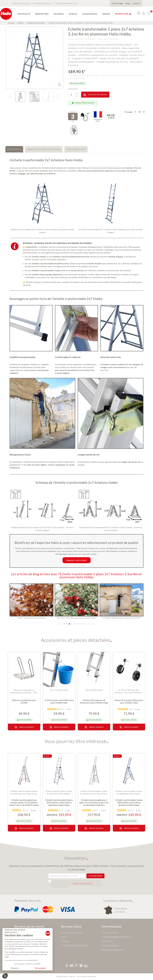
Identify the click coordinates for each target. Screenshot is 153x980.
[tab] (14, 149)
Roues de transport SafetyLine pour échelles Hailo (129, 701)
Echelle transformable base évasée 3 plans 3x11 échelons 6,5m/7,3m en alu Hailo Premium (24, 803)
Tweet (139, 112)
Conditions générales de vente (117, 937)
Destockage (117, 3)
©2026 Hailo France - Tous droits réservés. (76, 977)
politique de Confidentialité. (83, 883)
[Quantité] (71, 95)
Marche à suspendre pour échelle (24, 701)
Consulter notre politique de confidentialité (21, 960)
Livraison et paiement (72, 933)
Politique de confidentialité (75, 945)
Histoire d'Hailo (110, 933)
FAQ (63, 937)
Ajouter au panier (95, 95)
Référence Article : (77, 39)
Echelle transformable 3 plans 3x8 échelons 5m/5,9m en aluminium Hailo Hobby (129, 803)
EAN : (100, 39)
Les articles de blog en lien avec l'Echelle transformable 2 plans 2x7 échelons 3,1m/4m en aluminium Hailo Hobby (77, 576)
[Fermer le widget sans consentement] (15, 930)
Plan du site (107, 941)
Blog (128, 3)
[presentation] (10, 96)
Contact (136, 3)
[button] (60, 624)
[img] (60, 85)
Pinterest (144, 112)
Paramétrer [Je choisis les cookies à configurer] (15, 968)
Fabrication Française (112, 950)
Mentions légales (110, 945)
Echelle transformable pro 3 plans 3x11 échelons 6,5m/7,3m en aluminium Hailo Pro (94, 803)
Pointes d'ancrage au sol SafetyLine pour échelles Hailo (94, 701)
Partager (135, 112)
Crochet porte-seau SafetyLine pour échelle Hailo (59, 701)
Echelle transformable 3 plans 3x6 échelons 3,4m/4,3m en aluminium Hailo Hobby (59, 803)
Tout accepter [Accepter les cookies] (40, 968)
